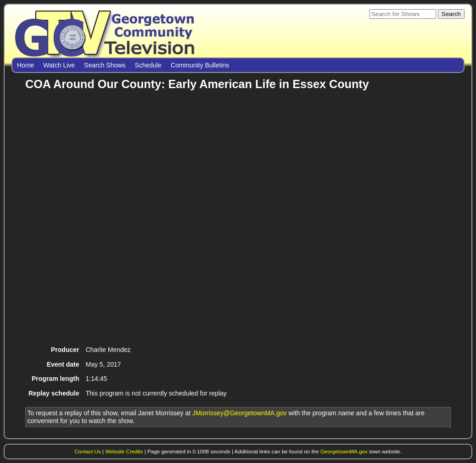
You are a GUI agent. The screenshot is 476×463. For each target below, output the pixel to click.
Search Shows (105, 65)
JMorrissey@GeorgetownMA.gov (240, 413)
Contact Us (88, 451)
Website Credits (124, 451)
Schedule (148, 65)
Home (25, 65)
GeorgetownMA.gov (344, 451)
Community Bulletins (200, 65)
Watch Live (59, 65)
